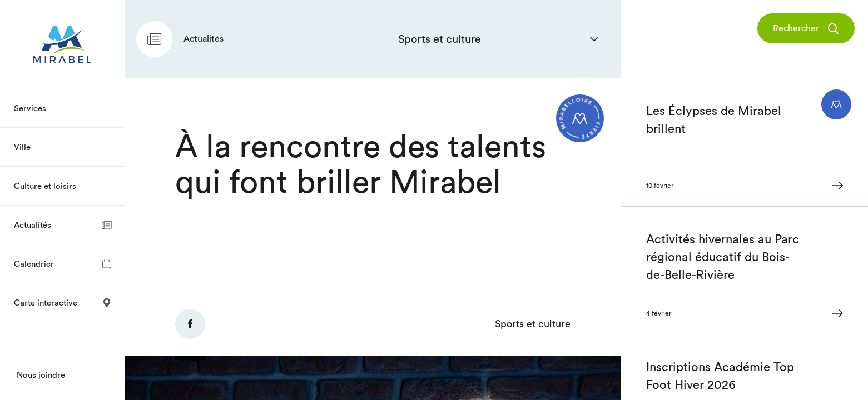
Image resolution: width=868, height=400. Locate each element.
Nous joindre (41, 375)
